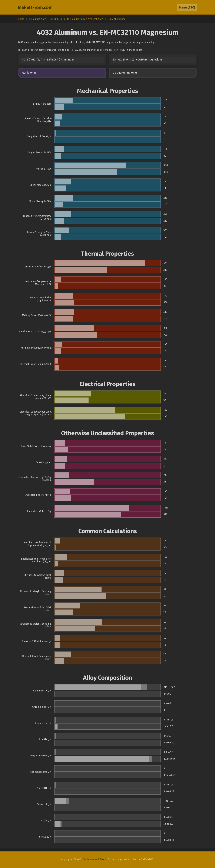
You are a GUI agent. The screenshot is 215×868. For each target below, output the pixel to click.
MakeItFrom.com (35, 7)
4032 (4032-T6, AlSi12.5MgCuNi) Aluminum (48, 60)
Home (21, 19)
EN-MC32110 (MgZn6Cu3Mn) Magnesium (138, 60)
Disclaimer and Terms (94, 859)
